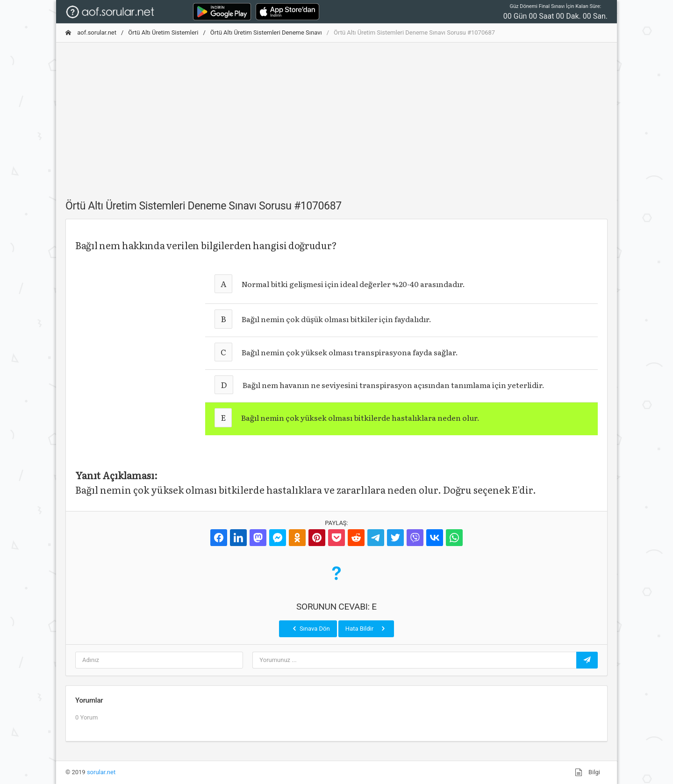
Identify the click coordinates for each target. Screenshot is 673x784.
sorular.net (101, 772)
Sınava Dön (310, 628)
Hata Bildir (366, 628)
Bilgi (587, 772)
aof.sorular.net (91, 32)
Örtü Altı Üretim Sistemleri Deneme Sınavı (266, 32)
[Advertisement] (336, 115)
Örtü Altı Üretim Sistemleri (163, 32)
